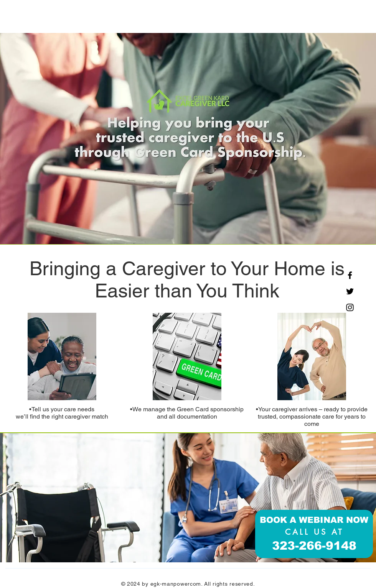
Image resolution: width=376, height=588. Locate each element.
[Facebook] (350, 275)
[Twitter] (350, 291)
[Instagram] (350, 307)
